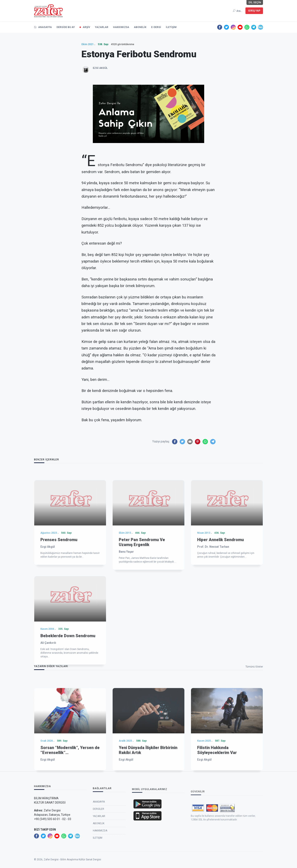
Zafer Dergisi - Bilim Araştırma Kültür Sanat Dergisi (72, 866)
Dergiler (98, 846)
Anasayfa (99, 838)
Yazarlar (99, 853)
